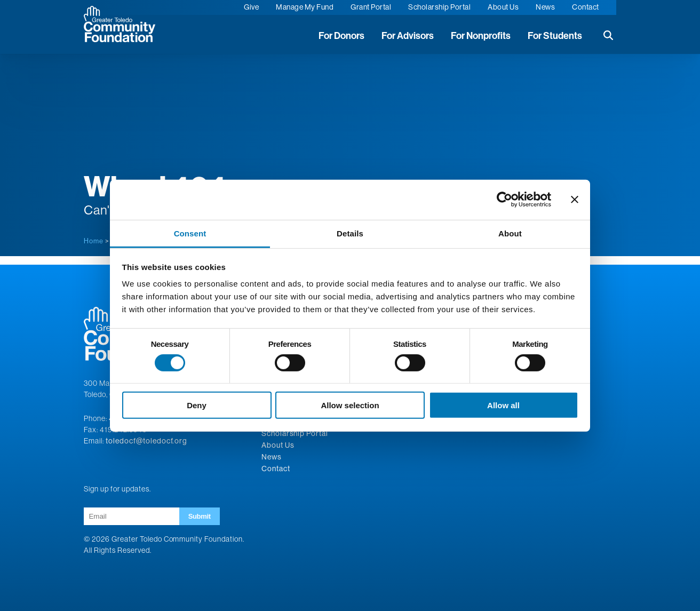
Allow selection (350, 405)
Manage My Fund (305, 7)
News (545, 7)
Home (94, 241)
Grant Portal (371, 7)
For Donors (341, 35)
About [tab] (510, 233)
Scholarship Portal (439, 7)
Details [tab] (350, 233)
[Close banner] (575, 200)
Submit (200, 516)
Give (251, 7)
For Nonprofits (481, 35)
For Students (555, 35)
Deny (197, 405)
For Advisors (408, 35)
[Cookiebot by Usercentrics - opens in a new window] (504, 200)
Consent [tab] (190, 233)
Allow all (503, 405)
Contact (586, 7)
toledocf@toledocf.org (146, 441)
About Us (503, 7)
